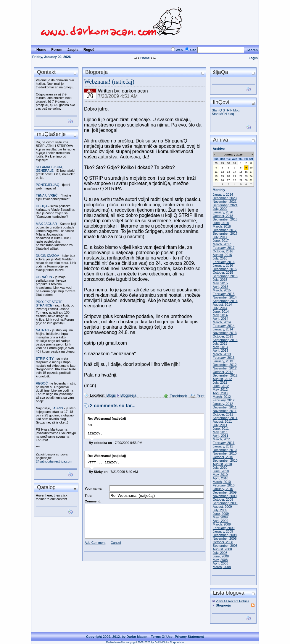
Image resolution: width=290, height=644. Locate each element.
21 (235, 176)
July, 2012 (220, 382)
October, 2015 (223, 272)
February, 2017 (224, 248)
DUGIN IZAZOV (47, 256)
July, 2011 (220, 425)
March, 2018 (222, 226)
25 (216, 180)
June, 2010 (221, 471)
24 (251, 176)
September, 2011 (225, 418)
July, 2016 (220, 258)
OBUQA (42, 206)
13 (228, 172)
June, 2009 (221, 514)
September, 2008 (225, 546)
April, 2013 (221, 351)
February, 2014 (224, 326)
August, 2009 (222, 507)
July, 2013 (220, 343)
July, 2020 (220, 209)
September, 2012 (225, 375)
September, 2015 (225, 276)
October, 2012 (223, 372)
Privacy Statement (189, 637)
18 (216, 176)
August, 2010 (222, 464)
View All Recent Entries (233, 601)
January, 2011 (223, 446)
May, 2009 (220, 517)
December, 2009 (225, 492)
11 (216, 172)
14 (235, 172)
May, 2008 (220, 560)
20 (228, 176)
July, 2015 (220, 280)
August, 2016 (222, 255)
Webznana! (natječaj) (109, 82)
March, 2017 (222, 244)
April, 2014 (221, 319)
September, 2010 (225, 460)
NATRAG (42, 330)
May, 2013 (220, 347)
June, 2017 (221, 241)
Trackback (178, 396)
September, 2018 (225, 219)
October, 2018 (223, 216)
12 (223, 172)
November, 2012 (225, 368)
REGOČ (42, 383)
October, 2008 (223, 542)
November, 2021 (225, 202)
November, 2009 (225, 496)
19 (223, 176)
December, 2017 (225, 230)
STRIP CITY (45, 359)
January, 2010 (223, 489)
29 (223, 163)
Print (200, 396)
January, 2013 (223, 361)
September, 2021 (225, 205)
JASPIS (57, 408)
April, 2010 (221, 478)
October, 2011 (223, 414)
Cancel (116, 546)
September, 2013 (225, 340)
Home (145, 58)
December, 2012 (225, 365)
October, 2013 (223, 336)
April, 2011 (221, 436)
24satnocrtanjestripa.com (54, 461)
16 (246, 172)
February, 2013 (224, 358)
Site (193, 50)
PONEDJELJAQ (47, 185)
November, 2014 (225, 297)
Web (179, 50)
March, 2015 (222, 290)
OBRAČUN (44, 277)
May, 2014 (220, 315)
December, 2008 (225, 535)
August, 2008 (222, 549)
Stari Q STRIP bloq (226, 110)
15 (241, 172)
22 (241, 176)
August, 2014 (222, 304)
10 (251, 168)
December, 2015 (225, 269)
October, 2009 (223, 499)
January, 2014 (223, 329)
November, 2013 (225, 333)
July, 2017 (220, 237)
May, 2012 (220, 390)
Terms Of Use (162, 637)
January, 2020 (223, 212)
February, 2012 (224, 400)
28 (216, 163)
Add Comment (95, 546)
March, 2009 (222, 524)
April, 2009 (221, 521)
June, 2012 (221, 386)
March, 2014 (222, 322)
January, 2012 (223, 404)
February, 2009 (224, 528)
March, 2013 (222, 354)
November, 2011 (225, 411)
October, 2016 (223, 251)
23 (246, 176)
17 (251, 172)
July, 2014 (220, 308)
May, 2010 (220, 475)
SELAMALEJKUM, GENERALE (49, 169)
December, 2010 (225, 450)
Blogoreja (128, 395)
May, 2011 (220, 432)
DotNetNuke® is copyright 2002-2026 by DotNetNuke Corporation (145, 642)
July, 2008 (220, 553)
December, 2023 (225, 198)
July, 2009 (220, 510)
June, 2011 (221, 429)
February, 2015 (224, 294)
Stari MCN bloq (223, 114)
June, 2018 (221, 223)
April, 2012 (221, 393)
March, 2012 (222, 397)
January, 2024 (223, 194)
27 (228, 180)
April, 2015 (221, 287)
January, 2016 (223, 265)
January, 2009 (223, 531)
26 (223, 180)
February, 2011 (224, 443)
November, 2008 (225, 538)
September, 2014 (225, 301)
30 (228, 163)
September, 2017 (225, 233)
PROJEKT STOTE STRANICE (49, 304)
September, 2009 (225, 503)
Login (253, 58)
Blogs (111, 395)
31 (235, 163)
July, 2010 (220, 468)
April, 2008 (221, 563)
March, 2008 (222, 567)
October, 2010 (223, 457)
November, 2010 (225, 453)
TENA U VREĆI (47, 195)
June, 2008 (221, 556)
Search (252, 50)
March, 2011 (222, 439)
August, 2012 (222, 379)
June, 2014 (221, 312)
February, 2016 (224, 262)
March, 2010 (222, 482)
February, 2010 (224, 485)
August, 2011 (222, 421)
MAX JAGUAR (46, 224)
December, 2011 (225, 407)
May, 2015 (220, 283)
